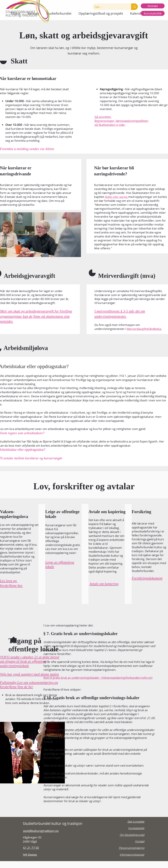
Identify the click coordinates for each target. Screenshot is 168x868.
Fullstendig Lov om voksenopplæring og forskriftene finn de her (29, 685)
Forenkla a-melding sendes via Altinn (27, 149)
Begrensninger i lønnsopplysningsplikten (121, 121)
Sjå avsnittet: (103, 117)
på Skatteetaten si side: (110, 125)
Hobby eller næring (116, 197)
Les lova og (9, 581)
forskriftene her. (11, 586)
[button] (59, 13)
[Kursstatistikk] (153, 13)
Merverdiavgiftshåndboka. (144, 329)
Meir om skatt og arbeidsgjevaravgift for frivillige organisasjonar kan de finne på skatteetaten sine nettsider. (36, 316)
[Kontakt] (153, 6)
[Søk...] (109, 7)
